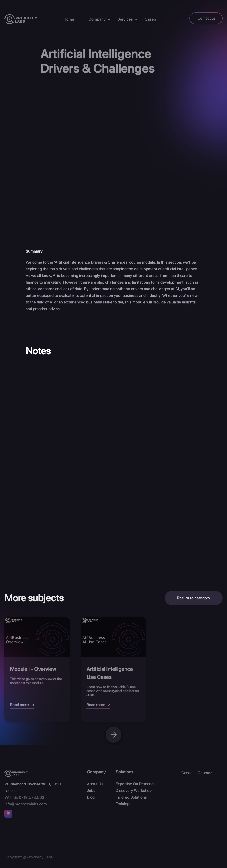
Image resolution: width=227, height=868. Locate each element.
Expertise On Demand (135, 784)
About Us (95, 784)
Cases (150, 19)
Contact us (207, 18)
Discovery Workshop (134, 790)
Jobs (91, 790)
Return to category (194, 599)
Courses (205, 773)
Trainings (124, 804)
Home (69, 19)
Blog (91, 797)
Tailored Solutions (131, 797)
